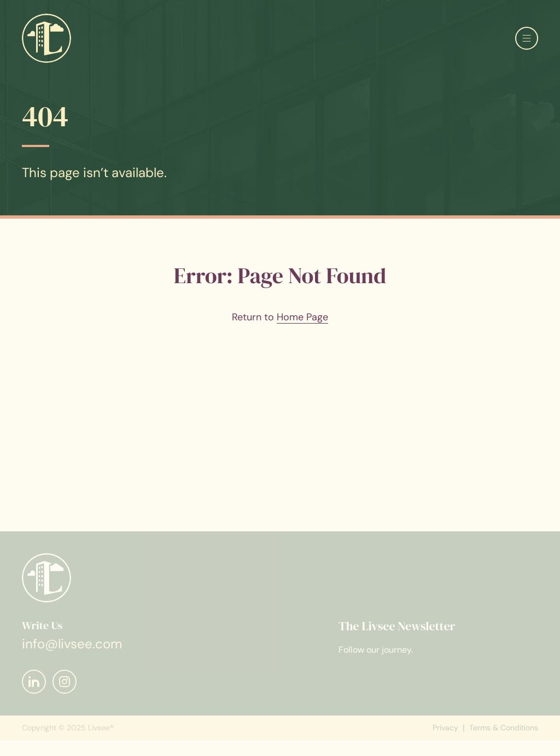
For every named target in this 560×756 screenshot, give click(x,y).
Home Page (302, 317)
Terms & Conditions (504, 734)
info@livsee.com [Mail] (72, 650)
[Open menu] (527, 38)
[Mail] (34, 688)
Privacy (445, 734)
